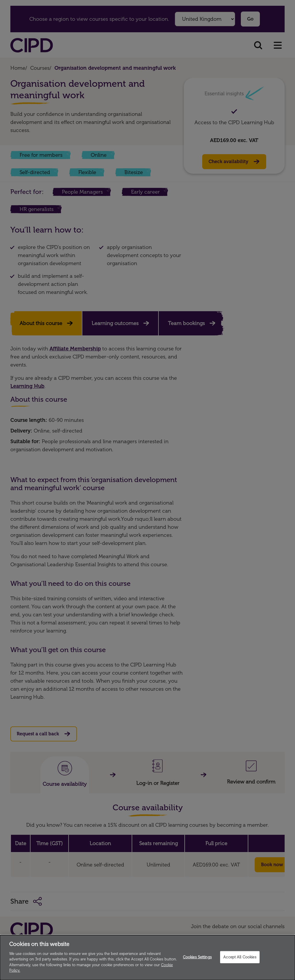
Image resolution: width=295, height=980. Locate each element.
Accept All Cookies (240, 957)
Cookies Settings (197, 957)
